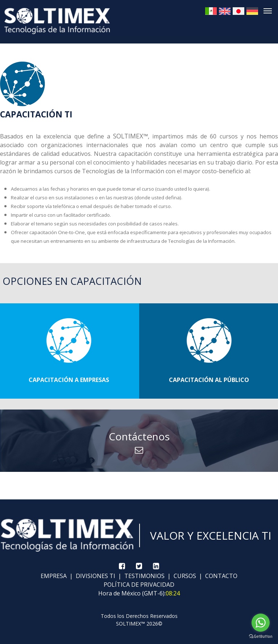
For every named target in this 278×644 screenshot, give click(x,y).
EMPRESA (54, 576)
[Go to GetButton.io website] (261, 637)
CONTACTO (221, 576)
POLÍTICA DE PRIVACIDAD (139, 585)
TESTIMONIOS (144, 576)
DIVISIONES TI (95, 576)
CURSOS (184, 576)
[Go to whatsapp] (261, 623)
